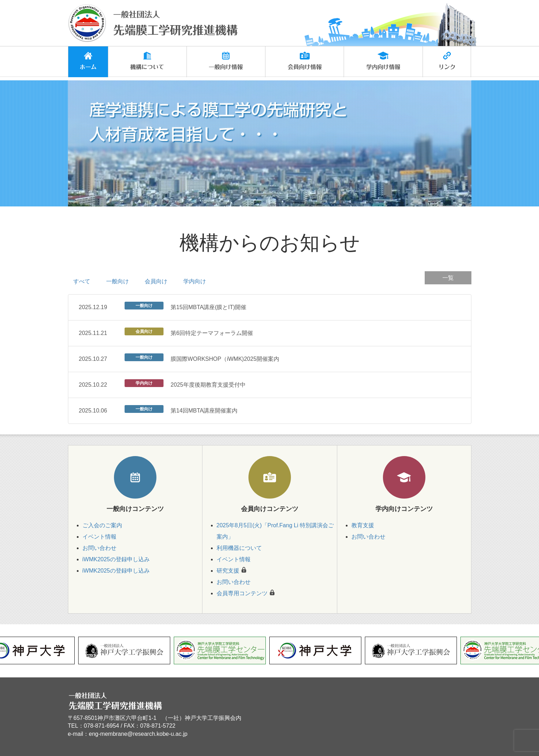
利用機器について (239, 548)
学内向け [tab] (195, 281)
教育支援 (363, 525)
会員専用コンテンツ (242, 593)
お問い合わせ (99, 548)
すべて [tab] (82, 281)
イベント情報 (99, 537)
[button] (147, 62)
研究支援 (228, 571)
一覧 (448, 278)
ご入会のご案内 (102, 525)
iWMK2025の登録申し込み (116, 559)
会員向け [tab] (156, 281)
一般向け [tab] (117, 281)
